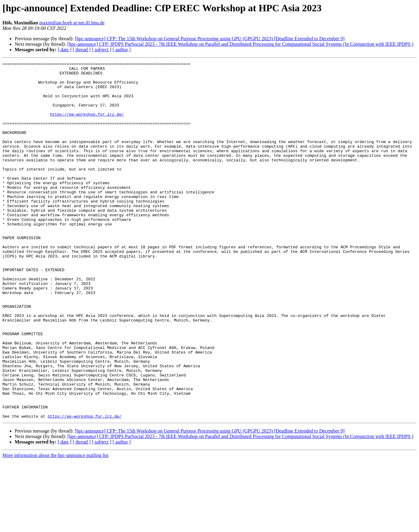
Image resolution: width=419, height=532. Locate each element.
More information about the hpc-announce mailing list (55, 527)
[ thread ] (82, 50)
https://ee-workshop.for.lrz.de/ (87, 125)
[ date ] (65, 50)
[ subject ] (102, 50)
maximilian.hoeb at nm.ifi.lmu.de (72, 23)
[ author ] (122, 50)
